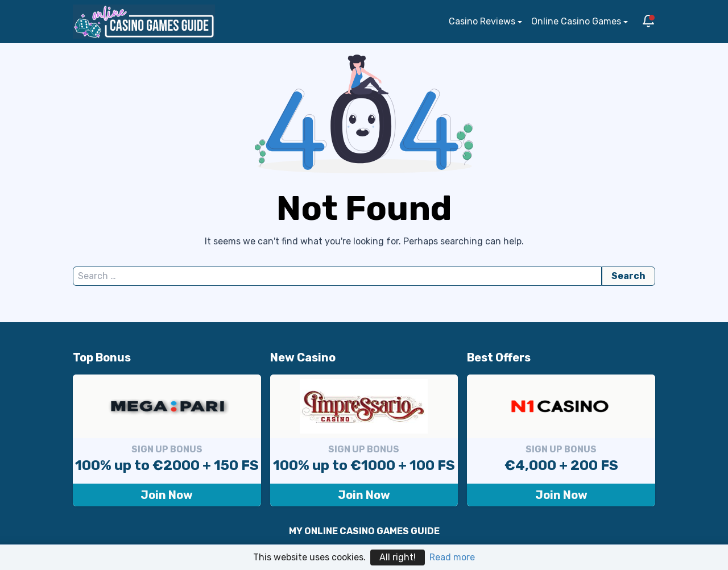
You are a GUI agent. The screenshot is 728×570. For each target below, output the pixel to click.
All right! (398, 557)
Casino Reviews (482, 21)
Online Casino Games (576, 21)
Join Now (167, 495)
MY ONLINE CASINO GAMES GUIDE (364, 531)
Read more (452, 557)
